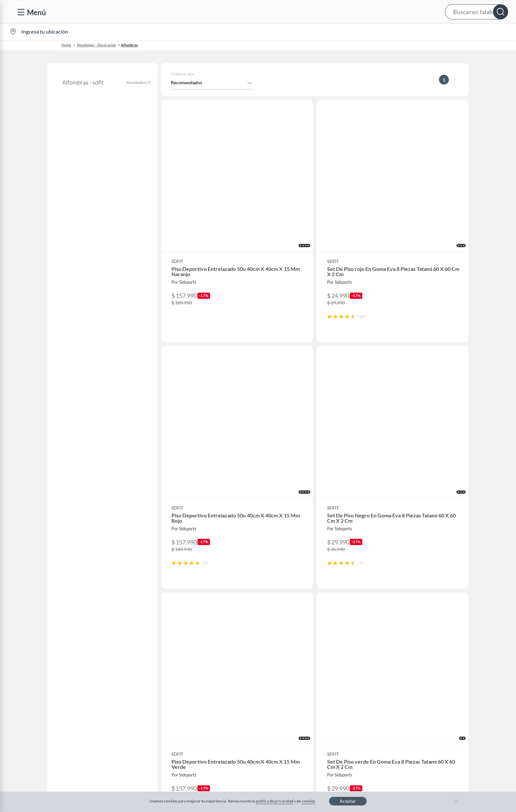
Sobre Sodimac (421, 607)
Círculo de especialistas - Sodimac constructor (335, 628)
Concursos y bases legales (79, 649)
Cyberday (180, 660)
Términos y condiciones (193, 745)
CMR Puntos (301, 597)
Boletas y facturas (71, 628)
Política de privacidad (301, 745)
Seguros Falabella (424, 670)
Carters (178, 712)
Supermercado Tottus (428, 639)
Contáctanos (66, 597)
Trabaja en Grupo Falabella (198, 628)
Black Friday (183, 649)
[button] (264, 12)
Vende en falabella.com (384, 32)
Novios (473, 32)
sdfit (60, 140)
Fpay (411, 681)
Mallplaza (416, 691)
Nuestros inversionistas (194, 607)
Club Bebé (299, 618)
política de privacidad (274, 801)
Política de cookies (248, 745)
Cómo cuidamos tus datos (79, 681)
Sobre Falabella (422, 597)
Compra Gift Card (71, 702)
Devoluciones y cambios (77, 618)
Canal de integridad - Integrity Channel (92, 660)
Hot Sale (179, 670)
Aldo (175, 702)
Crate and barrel (187, 681)
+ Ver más (74, 346)
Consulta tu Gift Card (75, 691)
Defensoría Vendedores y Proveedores (92, 670)
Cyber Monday (186, 639)
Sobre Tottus (419, 618)
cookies (309, 801)
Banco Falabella (422, 660)
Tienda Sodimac (422, 628)
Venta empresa (186, 618)
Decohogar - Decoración (96, 45)
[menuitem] (431, 32)
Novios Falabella (305, 607)
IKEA (411, 649)
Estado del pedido (71, 639)
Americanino (184, 691)
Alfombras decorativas (81, 180)
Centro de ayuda (69, 607)
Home (66, 45)
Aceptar (348, 801)
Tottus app (417, 702)
